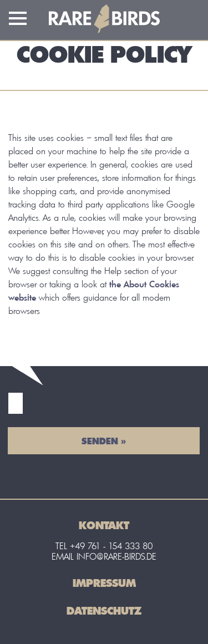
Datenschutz (104, 610)
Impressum (104, 583)
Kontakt (104, 525)
